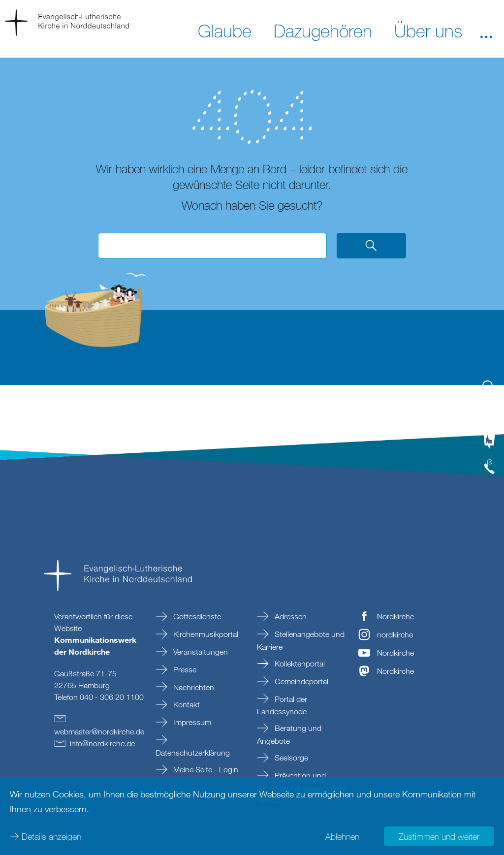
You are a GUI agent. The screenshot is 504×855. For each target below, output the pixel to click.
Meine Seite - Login (205, 769)
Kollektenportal (299, 664)
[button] (486, 30)
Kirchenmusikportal (205, 634)
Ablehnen (342, 835)
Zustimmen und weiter (439, 835)
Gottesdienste (196, 616)
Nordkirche (395, 616)
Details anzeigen (51, 835)
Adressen (290, 616)
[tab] (489, 391)
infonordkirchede (102, 743)
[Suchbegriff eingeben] (212, 246)
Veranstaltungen (200, 652)
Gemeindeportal (300, 681)
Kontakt (186, 704)
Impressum (191, 722)
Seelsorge (290, 758)
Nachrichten (193, 687)
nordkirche (395, 634)
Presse (184, 669)
